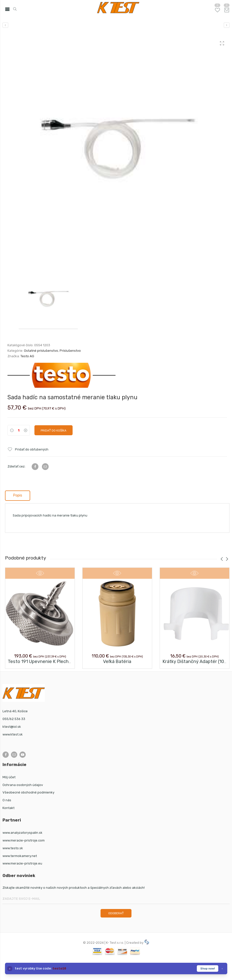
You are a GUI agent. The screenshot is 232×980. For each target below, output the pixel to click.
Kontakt (8, 808)
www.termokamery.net (20, 856)
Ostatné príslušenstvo (41, 351)
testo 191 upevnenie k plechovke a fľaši (51, 661)
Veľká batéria (117, 661)
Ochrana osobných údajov (23, 785)
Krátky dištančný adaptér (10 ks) (197, 661)
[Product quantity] (19, 430)
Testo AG (27, 356)
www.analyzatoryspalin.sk (22, 833)
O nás (7, 800)
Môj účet (9, 777)
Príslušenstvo (70, 351)
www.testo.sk (13, 848)
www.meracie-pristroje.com (24, 840)
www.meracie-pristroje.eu (22, 863)
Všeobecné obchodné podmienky (28, 792)
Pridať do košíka (54, 430)
